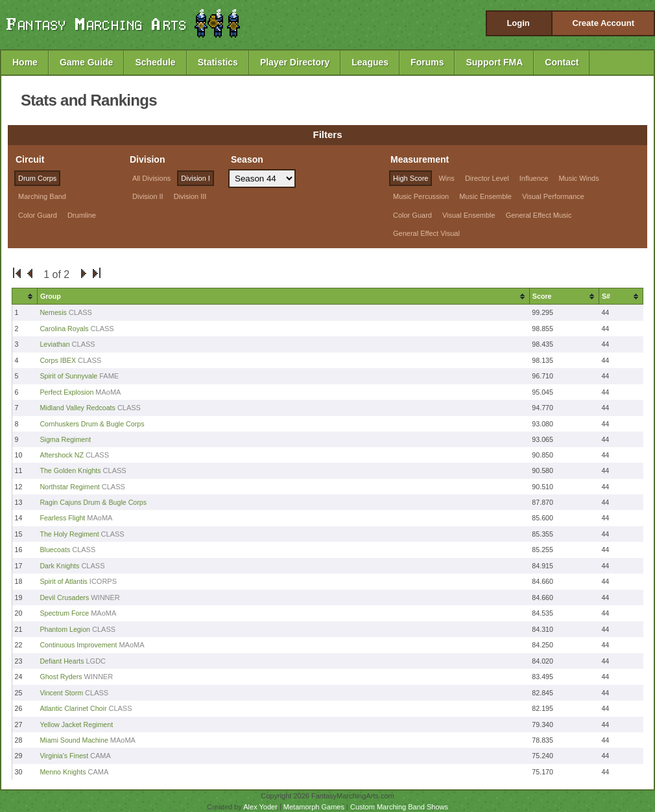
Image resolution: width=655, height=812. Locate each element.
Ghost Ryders (61, 677)
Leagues (370, 62)
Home (25, 62)
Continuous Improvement (78, 645)
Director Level (487, 178)
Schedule (155, 62)
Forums (427, 62)
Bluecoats (55, 550)
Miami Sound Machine (74, 740)
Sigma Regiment (65, 439)
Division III (190, 196)
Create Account (603, 23)
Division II (148, 196)
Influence (534, 178)
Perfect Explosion (66, 392)
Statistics (218, 62)
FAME (109, 376)
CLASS (80, 312)
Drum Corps (37, 178)
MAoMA (108, 392)
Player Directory (295, 62)
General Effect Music (539, 215)
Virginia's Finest (64, 756)
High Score (411, 178)
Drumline (82, 215)
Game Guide (86, 62)
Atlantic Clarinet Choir (73, 708)
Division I (196, 178)
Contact (562, 62)
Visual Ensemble (469, 215)
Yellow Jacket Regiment (76, 725)
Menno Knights (63, 772)
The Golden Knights (70, 470)
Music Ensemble (485, 196)
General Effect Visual (426, 233)
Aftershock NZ (62, 455)
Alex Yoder (260, 807)
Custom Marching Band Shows (399, 807)
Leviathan (54, 344)
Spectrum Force (64, 613)
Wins (446, 178)
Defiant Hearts (62, 661)
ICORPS (103, 581)
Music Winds (578, 178)
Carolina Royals (64, 329)
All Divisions (151, 178)
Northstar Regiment (69, 487)
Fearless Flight (62, 518)
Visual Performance (553, 196)
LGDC (96, 661)
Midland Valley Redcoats (77, 408)
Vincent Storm (61, 693)
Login (518, 23)
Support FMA (494, 62)
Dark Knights (59, 566)
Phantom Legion (65, 629)
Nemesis (54, 312)
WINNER (105, 597)
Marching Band (42, 196)
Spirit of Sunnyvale (68, 376)
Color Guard (38, 215)
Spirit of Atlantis (63, 581)
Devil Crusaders (64, 597)
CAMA (101, 756)
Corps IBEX (58, 360)
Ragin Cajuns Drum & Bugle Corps (93, 502)
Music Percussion (421, 196)
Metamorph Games (314, 807)
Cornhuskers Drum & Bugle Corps (92, 424)
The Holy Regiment (69, 534)
